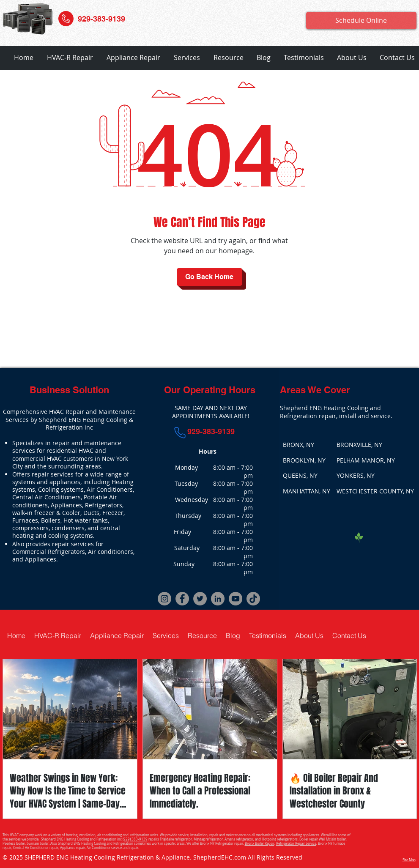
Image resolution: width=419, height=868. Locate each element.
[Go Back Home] (209, 277)
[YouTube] (236, 599)
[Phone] (180, 433)
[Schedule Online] (361, 21)
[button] (70, 58)
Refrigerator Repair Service (296, 843)
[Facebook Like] (331, 537)
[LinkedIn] (218, 599)
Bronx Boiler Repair (260, 843)
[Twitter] (200, 599)
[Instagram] (164, 599)
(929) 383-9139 (135, 839)
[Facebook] (182, 599)
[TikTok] (253, 599)
